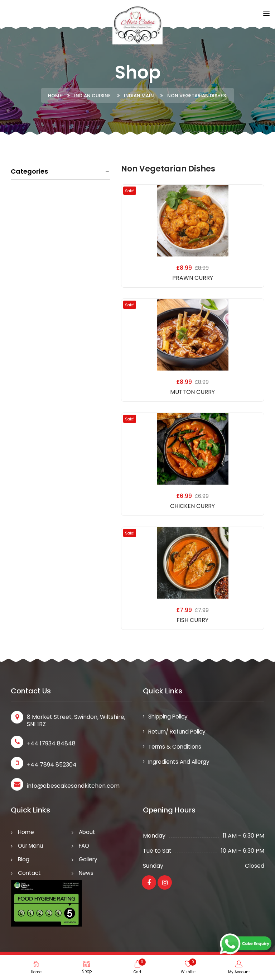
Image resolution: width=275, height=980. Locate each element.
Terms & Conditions (176, 748)
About (87, 832)
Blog (24, 861)
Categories (29, 171)
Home (55, 96)
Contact (30, 875)
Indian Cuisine (92, 96)
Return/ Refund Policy (179, 733)
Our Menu (32, 847)
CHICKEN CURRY (192, 506)
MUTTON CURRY (192, 392)
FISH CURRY (192, 620)
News (86, 875)
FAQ (85, 847)
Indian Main (139, 96)
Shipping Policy (169, 717)
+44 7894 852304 (52, 765)
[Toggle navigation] (266, 14)
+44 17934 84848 (51, 743)
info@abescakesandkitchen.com (73, 786)
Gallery (89, 861)
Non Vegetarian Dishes (197, 96)
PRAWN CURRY (193, 278)
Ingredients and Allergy (181, 764)
